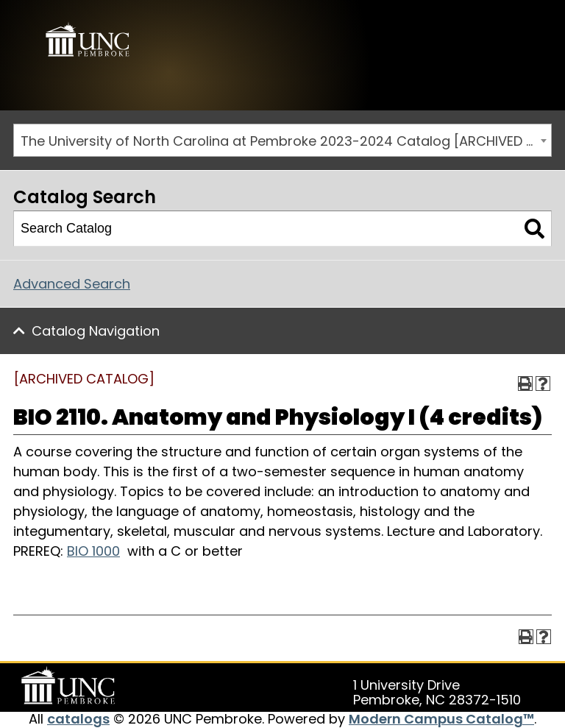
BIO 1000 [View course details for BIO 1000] (93, 551)
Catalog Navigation (96, 331)
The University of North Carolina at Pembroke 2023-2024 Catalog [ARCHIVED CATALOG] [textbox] (286, 141)
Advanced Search (72, 284)
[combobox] (282, 140)
